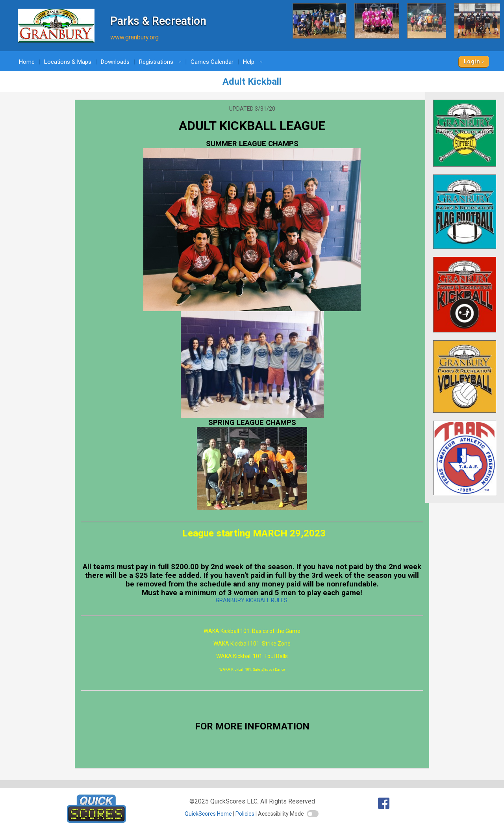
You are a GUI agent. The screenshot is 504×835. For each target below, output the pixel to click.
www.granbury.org (134, 37)
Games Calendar (212, 62)
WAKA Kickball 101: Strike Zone (252, 644)
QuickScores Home (208, 814)
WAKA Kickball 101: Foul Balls (252, 656)
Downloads (115, 62)
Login (472, 61)
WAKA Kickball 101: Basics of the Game (252, 631)
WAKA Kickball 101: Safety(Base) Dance (252, 670)
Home (27, 62)
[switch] (313, 814)
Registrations (161, 62)
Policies (245, 814)
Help (254, 62)
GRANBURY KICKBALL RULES (252, 600)
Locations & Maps (68, 62)
